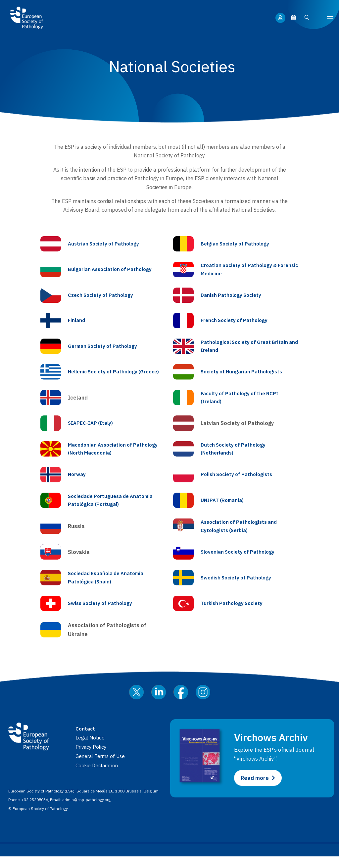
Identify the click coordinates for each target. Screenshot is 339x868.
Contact (86, 740)
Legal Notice (91, 749)
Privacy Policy (92, 759)
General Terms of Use (102, 768)
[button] (330, 18)
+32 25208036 (35, 812)
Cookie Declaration (98, 777)
